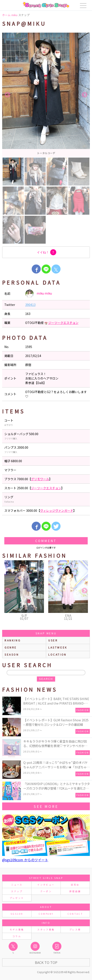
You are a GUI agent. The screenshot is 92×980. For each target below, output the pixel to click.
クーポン (46, 891)
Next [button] (84, 95)
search (46, 679)
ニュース (17, 885)
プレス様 (75, 929)
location (57, 654)
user (53, 640)
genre (11, 647)
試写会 (75, 885)
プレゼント (17, 898)
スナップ (17, 891)
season (12, 654)
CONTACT (75, 914)
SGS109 (17, 914)
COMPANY (46, 914)
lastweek (58, 647)
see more (46, 806)
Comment (46, 541)
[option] (46, 95)
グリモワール (40, 479)
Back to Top (46, 962)
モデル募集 (17, 929)
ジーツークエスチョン (63, 323)
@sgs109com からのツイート (25, 860)
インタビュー (46, 885)
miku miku (39, 294)
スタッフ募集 (46, 929)
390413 (30, 305)
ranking (13, 640)
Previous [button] (8, 95)
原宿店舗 (75, 891)
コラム (17, 936)
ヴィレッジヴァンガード (57, 511)
